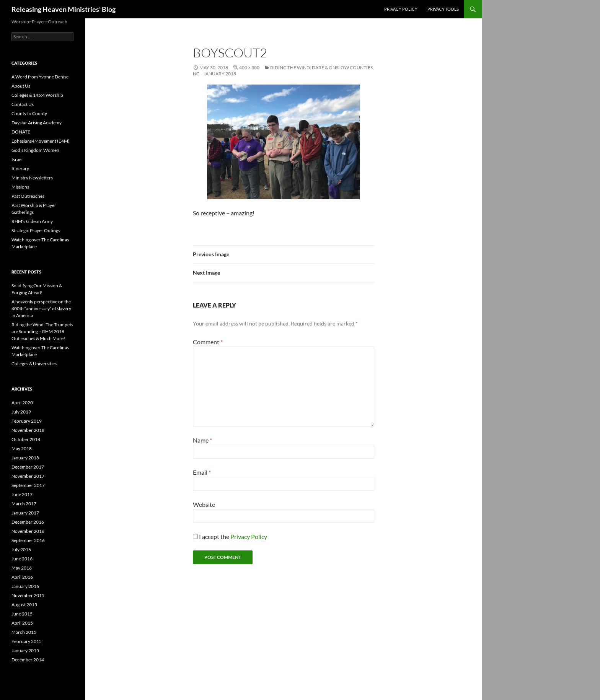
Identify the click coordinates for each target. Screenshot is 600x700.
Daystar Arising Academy (37, 123)
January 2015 (25, 650)
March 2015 (24, 632)
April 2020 (22, 403)
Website (204, 504)
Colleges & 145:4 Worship (37, 95)
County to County (29, 113)
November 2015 (28, 595)
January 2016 (25, 586)
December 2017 (28, 467)
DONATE (21, 132)
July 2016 (21, 549)
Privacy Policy (401, 9)
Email (202, 472)
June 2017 (22, 494)
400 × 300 (249, 68)
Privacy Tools (443, 9)
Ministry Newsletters (32, 178)
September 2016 (28, 540)
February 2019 (27, 421)
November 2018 (28, 430)
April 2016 (22, 577)
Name (202, 440)
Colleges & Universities (34, 364)
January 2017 (25, 513)
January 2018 (25, 458)
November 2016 (28, 531)
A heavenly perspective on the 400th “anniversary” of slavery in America (41, 308)
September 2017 (28, 485)
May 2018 (22, 448)
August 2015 (24, 605)
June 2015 (22, 614)
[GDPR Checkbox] (195, 536)
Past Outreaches (28, 196)
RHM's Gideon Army (32, 221)
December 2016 (28, 522)
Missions (20, 187)
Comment (208, 342)
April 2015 (22, 623)
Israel (17, 159)
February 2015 (27, 641)
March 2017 (24, 504)
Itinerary (20, 168)
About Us (21, 86)
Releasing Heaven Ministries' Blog (64, 9)
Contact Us (23, 104)
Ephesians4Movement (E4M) (41, 141)
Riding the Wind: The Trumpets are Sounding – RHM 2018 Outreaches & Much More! (42, 331)
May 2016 (22, 568)
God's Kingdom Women (35, 150)
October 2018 (26, 439)
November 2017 (28, 476)
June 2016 (22, 559)
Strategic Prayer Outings (36, 230)
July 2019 (21, 412)
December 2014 (28, 660)
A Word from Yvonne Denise (40, 77)
